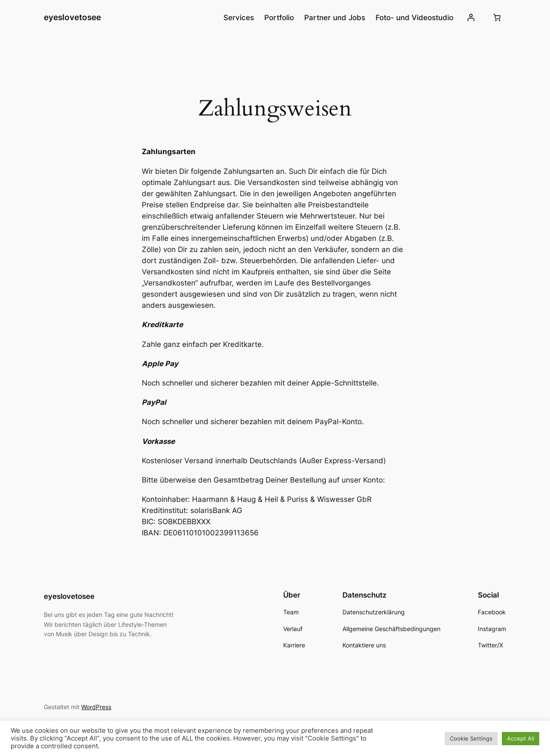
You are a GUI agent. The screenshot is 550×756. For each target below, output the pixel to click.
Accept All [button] (521, 738)
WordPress (96, 707)
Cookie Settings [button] (471, 738)
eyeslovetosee (72, 17)
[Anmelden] (471, 18)
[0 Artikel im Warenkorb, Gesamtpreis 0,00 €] (497, 18)
